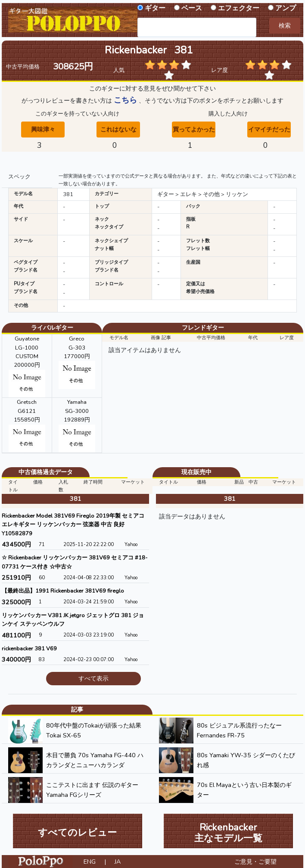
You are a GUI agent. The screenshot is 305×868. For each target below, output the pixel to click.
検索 (285, 25)
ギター (155, 8)
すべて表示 (93, 678)
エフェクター (239, 8)
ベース (192, 8)
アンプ (286, 8)
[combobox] (197, 27)
